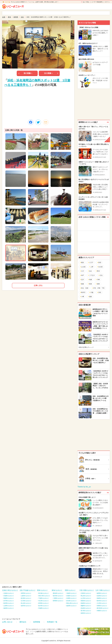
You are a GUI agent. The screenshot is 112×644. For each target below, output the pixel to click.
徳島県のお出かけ (86, 613)
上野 (91, 267)
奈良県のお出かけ (71, 601)
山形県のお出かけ (9, 606)
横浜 (82, 262)
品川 (82, 280)
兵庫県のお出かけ (71, 598)
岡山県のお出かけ (86, 596)
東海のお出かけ (57, 590)
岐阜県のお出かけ (58, 596)
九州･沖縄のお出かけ (103, 590)
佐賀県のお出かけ (102, 596)
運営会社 (23, 622)
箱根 (98, 284)
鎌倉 (82, 284)
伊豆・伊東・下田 (98, 288)
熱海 (90, 284)
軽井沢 (83, 292)
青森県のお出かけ (9, 598)
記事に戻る (38, 285)
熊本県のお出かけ (102, 601)
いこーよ (7, 2)
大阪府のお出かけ (71, 593)
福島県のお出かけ (9, 608)
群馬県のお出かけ (44, 603)
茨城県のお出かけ (44, 608)
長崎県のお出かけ (102, 598)
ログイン (107, 2)
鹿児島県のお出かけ (103, 608)
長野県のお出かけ (26, 593)
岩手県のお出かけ (9, 601)
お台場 (83, 267)
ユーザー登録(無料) (97, 2)
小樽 (82, 297)
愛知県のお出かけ (58, 593)
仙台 (90, 271)
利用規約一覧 (52, 622)
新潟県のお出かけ (26, 598)
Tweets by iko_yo (84, 487)
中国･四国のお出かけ (87, 590)
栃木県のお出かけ (44, 606)
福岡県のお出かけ (102, 593)
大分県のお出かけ (102, 603)
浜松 (99, 292)
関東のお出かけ (42, 590)
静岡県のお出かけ (58, 601)
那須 (98, 271)
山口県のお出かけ (86, 598)
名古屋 (100, 267)
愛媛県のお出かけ (86, 606)
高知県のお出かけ (86, 608)
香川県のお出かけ (86, 611)
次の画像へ (48, 73)
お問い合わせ (7, 622)
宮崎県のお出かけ (102, 606)
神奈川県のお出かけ (44, 596)
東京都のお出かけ (44, 593)
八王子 (90, 262)
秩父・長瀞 (84, 288)
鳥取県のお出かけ (86, 601)
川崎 (98, 280)
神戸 (82, 275)
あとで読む (86, 2)
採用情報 (37, 622)
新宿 (99, 262)
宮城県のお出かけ (9, 596)
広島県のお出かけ (86, 593)
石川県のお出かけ (26, 601)
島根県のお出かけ (86, 603)
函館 (90, 297)
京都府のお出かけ (71, 596)
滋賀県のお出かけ (71, 606)
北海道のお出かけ (9, 593)
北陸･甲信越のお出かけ (28, 590)
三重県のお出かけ (58, 598)
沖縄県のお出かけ (102, 611)
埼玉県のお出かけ (44, 601)
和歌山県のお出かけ (72, 603)
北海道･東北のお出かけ (10, 590)
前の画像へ (28, 73)
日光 (100, 275)
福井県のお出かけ (26, 606)
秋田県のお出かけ (9, 603)
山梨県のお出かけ (26, 596)
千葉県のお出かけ (44, 598)
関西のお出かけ (70, 590)
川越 (91, 292)
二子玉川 (91, 275)
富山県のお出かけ (26, 603)
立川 (82, 271)
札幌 (90, 280)
